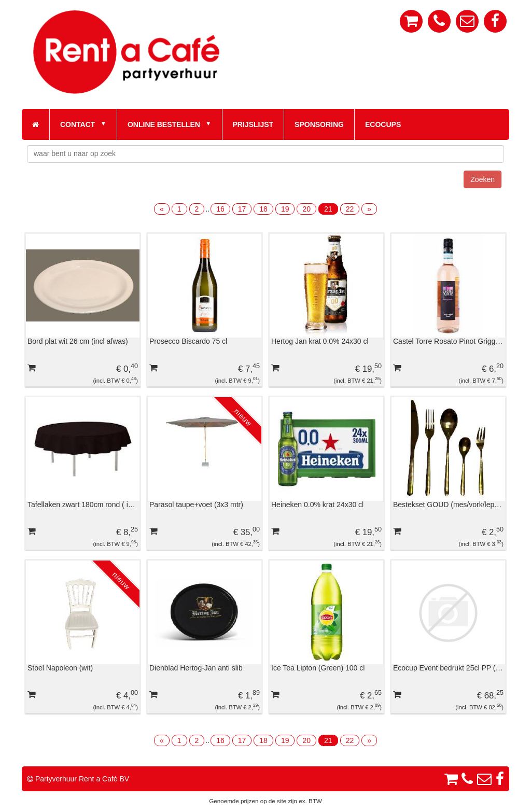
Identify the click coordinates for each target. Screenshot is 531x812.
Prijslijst (253, 124)
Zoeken (483, 179)
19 (285, 209)
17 (242, 209)
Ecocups (383, 124)
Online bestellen (164, 124)
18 (263, 209)
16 (220, 209)
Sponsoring (319, 124)
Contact (78, 124)
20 (306, 209)
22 (350, 209)
